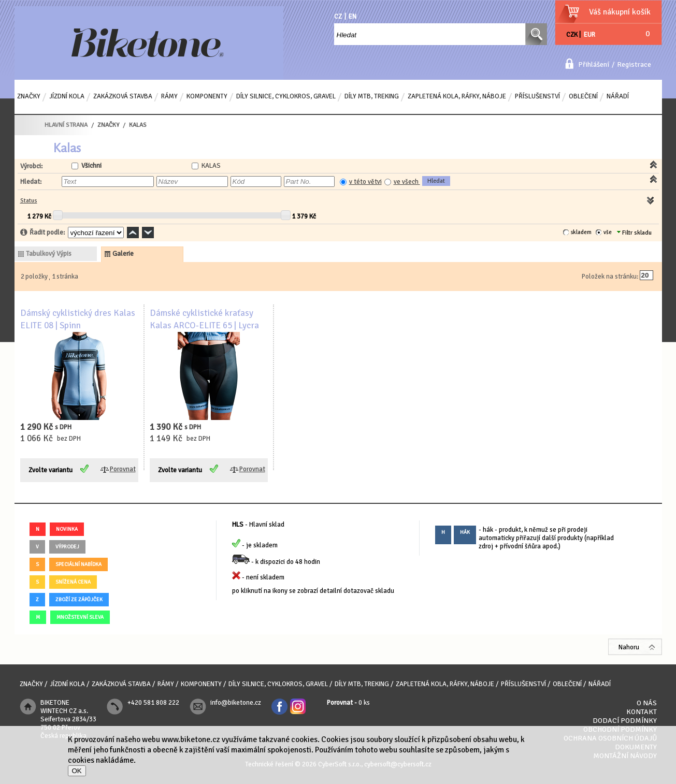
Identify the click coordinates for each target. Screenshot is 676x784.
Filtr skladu (634, 233)
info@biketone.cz (236, 703)
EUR (589, 35)
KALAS (211, 166)
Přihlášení (594, 64)
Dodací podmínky (625, 721)
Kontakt (642, 712)
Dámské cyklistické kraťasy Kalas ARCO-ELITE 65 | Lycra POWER (204, 325)
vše (608, 232)
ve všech (407, 182)
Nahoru (629, 647)
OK (77, 771)
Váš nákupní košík (620, 12)
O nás (647, 703)
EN (353, 17)
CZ (338, 17)
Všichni (91, 166)
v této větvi (365, 182)
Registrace (634, 64)
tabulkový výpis (49, 254)
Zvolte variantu (51, 470)
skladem (581, 232)
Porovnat (123, 469)
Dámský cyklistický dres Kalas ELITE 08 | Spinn (78, 319)
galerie (123, 254)
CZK (572, 35)
